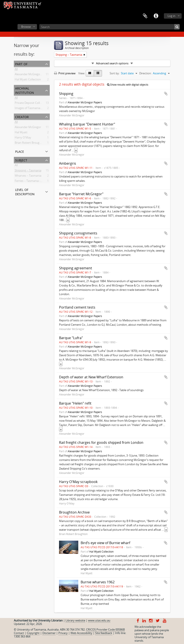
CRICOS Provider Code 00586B (105, 629)
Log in (171, 16)
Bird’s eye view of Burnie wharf (105, 543)
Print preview (65, 73)
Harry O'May (23, 138)
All (16, 70)
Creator (22, 116)
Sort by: (115, 73)
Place (20, 151)
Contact (19, 633)
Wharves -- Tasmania (28, 176)
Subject (21, 160)
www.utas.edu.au (99, 620)
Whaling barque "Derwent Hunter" (87, 124)
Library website (75, 620)
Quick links (156, 16)
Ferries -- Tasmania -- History (33, 182)
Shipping (66, 94)
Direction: (145, 73)
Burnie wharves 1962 (98, 582)
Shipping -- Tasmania (28, 171)
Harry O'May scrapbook (78, 482)
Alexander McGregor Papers (33, 75)
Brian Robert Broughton (30, 143)
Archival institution (25, 90)
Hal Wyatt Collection (28, 80)
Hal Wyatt (21, 133)
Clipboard (145, 16)
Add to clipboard (166, 94)
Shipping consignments (78, 233)
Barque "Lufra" (71, 338)
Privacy (63, 633)
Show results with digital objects (128, 85)
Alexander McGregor (28, 128)
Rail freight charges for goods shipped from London (101, 442)
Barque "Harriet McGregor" (81, 194)
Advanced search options (112, 63)
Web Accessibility (81, 633)
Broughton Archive (74, 512)
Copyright (33, 633)
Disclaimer (49, 633)
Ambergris (68, 163)
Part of (21, 64)
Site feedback (104, 633)
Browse (26, 27)
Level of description (25, 191)
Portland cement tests (77, 307)
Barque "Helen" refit (75, 403)
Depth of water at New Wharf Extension (91, 377)
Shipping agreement (76, 268)
